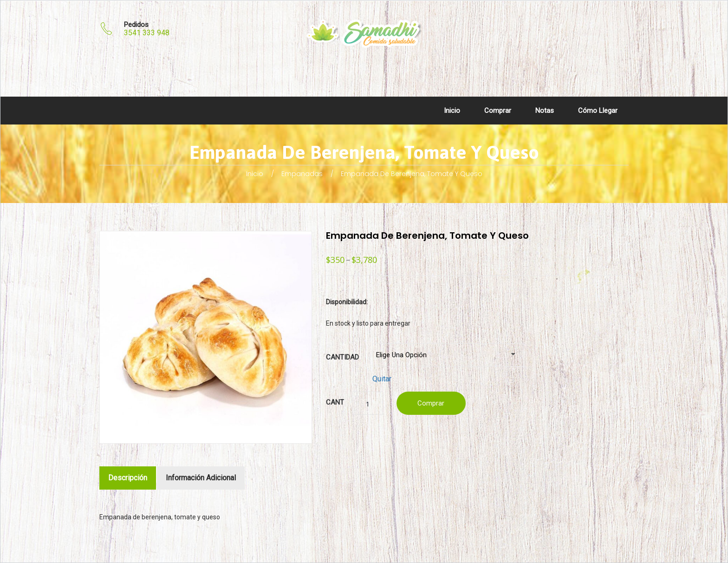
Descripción (128, 478)
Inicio (452, 111)
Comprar (498, 111)
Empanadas (302, 174)
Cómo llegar (598, 111)
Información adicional (201, 478)
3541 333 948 (147, 33)
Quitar (382, 379)
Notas (545, 111)
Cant (335, 402)
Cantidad (342, 357)
